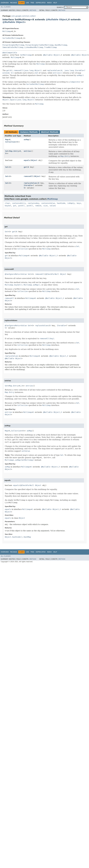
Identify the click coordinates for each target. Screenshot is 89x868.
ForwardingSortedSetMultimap (40, 45)
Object (63, 19)
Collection (10, 142)
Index (49, 3)
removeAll (28, 176)
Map (7, 140)
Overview (5, 3)
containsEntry (19, 203)
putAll (22, 206)
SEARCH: (60, 7)
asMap (26, 140)
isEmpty (71, 203)
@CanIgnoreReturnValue (16, 274)
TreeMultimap (50, 47)
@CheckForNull (52, 274)
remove (38, 206)
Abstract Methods (50, 132)
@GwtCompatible (10, 53)
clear (7, 203)
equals (27, 160)
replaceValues (31, 183)
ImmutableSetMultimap (13, 47)
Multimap (7, 31)
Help (55, 3)
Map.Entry (14, 151)
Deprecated (41, 3)
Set (7, 151)
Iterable (28, 185)
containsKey (33, 203)
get (25, 167)
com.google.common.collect (23, 16)
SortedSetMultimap (11, 38)
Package (14, 3)
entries (27, 151)
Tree (32, 3)
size (45, 206)
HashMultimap (61, 45)
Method (33, 10)
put (15, 206)
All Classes (6, 7)
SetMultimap (26, 55)
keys (79, 203)
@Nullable (52, 19)
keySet (8, 206)
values (53, 206)
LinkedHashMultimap (34, 47)
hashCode (61, 203)
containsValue (48, 203)
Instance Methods (29, 132)
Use (27, 3)
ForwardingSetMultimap (13, 45)
